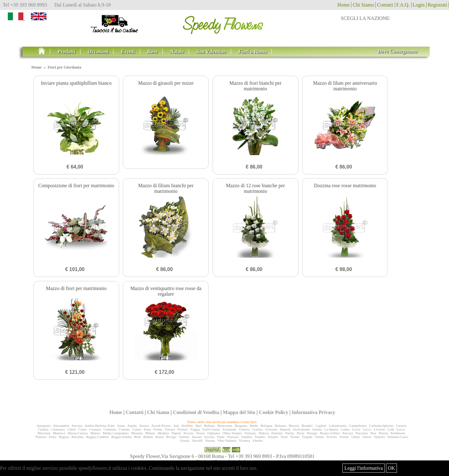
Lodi (391, 429)
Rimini (148, 437)
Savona (209, 437)
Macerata (44, 433)
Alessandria (61, 426)
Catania (43, 429)
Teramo (273, 437)
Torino (295, 437)
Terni (284, 437)
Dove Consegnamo (397, 51)
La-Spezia (331, 429)
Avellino (187, 426)
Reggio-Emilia (121, 437)
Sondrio (247, 437)
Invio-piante (302, 429)
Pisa (373, 433)
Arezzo (144, 426)
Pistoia (383, 433)
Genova (244, 429)
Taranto (260, 437)
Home (343, 5)
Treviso (332, 437)
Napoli (176, 433)
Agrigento (43, 426)
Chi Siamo (363, 5)
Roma (159, 437)
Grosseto (271, 429)
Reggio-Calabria (97, 437)
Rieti (137, 437)
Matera (95, 433)
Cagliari (321, 426)
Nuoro (200, 433)
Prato (53, 437)
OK (391, 468)
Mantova (59, 433)
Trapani (307, 437)
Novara (188, 433)
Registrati (437, 5)
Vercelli (197, 440)
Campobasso (358, 426)
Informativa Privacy (314, 412)
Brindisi (307, 426)
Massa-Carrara (78, 433)
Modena (163, 433)
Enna (147, 429)
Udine (356, 437)
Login (419, 5)
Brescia (294, 426)
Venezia (379, 437)
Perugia (312, 433)
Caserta (401, 426)
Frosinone (229, 429)
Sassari (197, 437)
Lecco (367, 429)
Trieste (344, 437)
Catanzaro (58, 429)
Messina (137, 433)
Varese (367, 437)
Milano (150, 433)
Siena (221, 437)
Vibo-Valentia (227, 440)
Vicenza (244, 440)
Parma (290, 433)
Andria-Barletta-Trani (99, 426)
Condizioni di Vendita (196, 412)
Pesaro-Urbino (330, 433)
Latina (345, 429)
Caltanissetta (338, 426)
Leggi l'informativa (363, 468)
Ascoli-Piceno (161, 426)
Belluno (209, 426)
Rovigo (171, 437)
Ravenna (77, 437)
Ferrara (170, 429)
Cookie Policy (273, 412)
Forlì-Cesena (211, 429)
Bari (198, 426)
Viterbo (258, 440)
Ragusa (64, 437)
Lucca (401, 429)
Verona (210, 440)
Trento (319, 437)
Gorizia (257, 429)
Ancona (77, 426)
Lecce (356, 429)
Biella (254, 426)
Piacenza (362, 433)
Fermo (158, 429)
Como (82, 429)
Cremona (110, 429)
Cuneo (137, 429)
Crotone (124, 429)
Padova (264, 433)
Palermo (277, 433)
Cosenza (95, 429)
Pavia (301, 433)
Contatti (385, 5)
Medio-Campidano (116, 433)
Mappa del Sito (239, 412)
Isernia (317, 429)
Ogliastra (214, 433)
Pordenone (398, 433)
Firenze (183, 429)
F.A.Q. (403, 5)
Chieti (72, 429)
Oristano (250, 433)
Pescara (348, 433)
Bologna (266, 426)
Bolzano (280, 426)
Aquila (132, 426)
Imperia (285, 429)
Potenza (41, 437)
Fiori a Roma (253, 52)
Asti (176, 426)
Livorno (379, 429)
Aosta (121, 426)
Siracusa (233, 437)
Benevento (225, 426)
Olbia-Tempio (232, 433)
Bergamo (241, 426)
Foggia (195, 429)
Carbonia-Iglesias (381, 426)
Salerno (184, 437)
